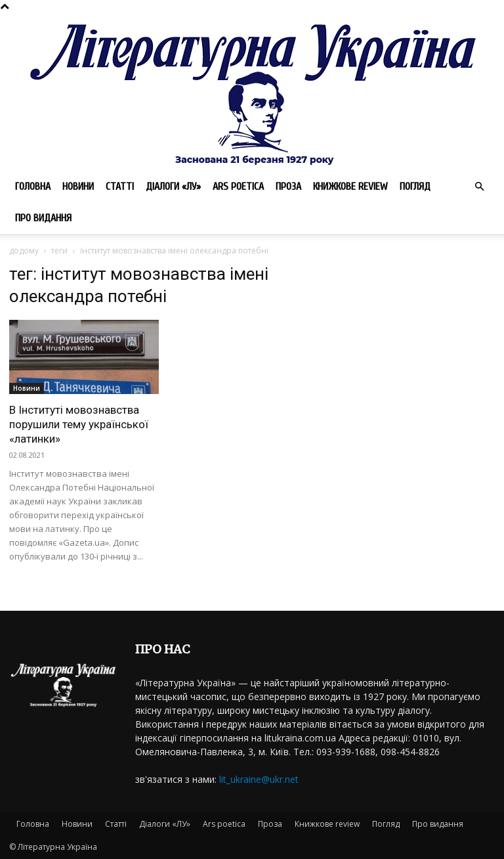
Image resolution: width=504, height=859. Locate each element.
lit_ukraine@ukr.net (259, 779)
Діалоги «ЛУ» (173, 187)
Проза (288, 187)
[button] (479, 187)
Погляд (415, 187)
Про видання (43, 218)
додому (24, 251)
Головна (33, 187)
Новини (78, 187)
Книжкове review (350, 187)
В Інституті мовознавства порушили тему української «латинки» (79, 424)
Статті (120, 187)
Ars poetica (238, 187)
